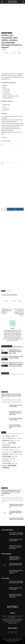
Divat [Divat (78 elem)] (18, 438)
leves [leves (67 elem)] (11, 452)
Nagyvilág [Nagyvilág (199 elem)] (5, 454)
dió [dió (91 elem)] (21, 438)
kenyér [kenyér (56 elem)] (3, 450)
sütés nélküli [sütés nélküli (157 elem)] (6, 461)
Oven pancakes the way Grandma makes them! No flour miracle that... (16, 506)
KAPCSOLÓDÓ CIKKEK (7, 346)
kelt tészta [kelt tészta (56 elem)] (19, 447)
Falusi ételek (16, 5)
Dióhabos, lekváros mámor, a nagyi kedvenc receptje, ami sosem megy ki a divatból (16, 364)
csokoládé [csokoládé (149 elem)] (10, 438)
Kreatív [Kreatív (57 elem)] (18, 450)
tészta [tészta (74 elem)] (14, 463)
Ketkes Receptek (9, 5)
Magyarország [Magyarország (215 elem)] (17, 452)
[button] (23, 2)
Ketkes (4, 50)
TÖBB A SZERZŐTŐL (17, 346)
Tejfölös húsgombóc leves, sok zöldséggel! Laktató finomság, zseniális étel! (11, 492)
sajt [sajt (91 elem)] (13, 457)
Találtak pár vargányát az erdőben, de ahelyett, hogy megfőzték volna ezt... (15, 558)
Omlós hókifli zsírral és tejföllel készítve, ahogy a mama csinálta (15, 351)
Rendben (10, 642)
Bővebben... (15, 642)
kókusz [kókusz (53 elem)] (7, 452)
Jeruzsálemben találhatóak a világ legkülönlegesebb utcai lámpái (15, 513)
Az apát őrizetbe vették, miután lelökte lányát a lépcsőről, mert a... (16, 565)
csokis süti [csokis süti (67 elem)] (4, 438)
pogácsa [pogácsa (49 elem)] (21, 454)
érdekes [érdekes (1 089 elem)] (6, 468)
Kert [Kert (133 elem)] (7, 450)
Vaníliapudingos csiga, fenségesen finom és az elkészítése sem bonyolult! (7, 311)
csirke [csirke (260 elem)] (13, 436)
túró (7, 291)
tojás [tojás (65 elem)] (11, 461)
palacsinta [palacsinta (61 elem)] (16, 454)
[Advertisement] (12, 19)
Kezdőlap (3, 5)
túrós (10, 291)
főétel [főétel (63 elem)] (18, 441)
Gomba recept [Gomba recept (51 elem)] (5, 443)
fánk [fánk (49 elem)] (15, 441)
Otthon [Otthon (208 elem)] (11, 454)
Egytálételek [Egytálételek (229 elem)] (6, 440)
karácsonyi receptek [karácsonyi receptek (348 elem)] (9, 447)
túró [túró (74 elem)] (17, 463)
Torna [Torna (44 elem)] (14, 461)
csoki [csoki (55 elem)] (17, 436)
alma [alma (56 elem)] (3, 436)
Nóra (2, 398)
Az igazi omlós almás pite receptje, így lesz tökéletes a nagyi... (15, 426)
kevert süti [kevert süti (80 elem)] (11, 450)
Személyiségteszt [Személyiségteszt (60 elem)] (6, 459)
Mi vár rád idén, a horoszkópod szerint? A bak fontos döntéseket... (16, 572)
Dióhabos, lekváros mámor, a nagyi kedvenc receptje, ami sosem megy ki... (15, 413)
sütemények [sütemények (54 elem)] (12, 459)
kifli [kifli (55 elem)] (15, 450)
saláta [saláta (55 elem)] (16, 457)
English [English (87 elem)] (12, 441)
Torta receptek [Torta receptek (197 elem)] (7, 463)
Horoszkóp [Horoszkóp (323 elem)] (12, 443)
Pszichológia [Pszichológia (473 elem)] (7, 456)
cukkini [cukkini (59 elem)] (15, 438)
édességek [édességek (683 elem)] (12, 465)
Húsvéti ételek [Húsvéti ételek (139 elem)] (6, 445)
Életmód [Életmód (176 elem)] (5, 466)
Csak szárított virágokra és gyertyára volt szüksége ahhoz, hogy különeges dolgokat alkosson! (18, 312)
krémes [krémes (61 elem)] (4, 452)
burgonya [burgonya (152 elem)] (8, 436)
